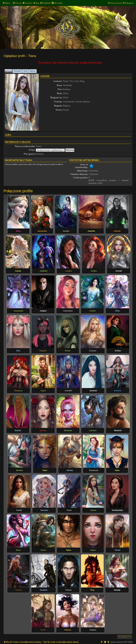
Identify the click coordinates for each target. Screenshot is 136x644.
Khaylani (68, 430)
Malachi (118, 430)
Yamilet (93, 630)
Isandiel (68, 391)
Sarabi (19, 510)
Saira (117, 470)
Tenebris (44, 590)
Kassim (18, 430)
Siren (18, 550)
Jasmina (118, 391)
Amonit (117, 231)
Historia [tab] (33, 71)
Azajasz (43, 311)
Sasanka (44, 510)
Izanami (93, 391)
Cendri (92, 311)
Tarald (117, 550)
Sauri (69, 510)
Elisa (117, 311)
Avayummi (18, 311)
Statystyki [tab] (17, 71)
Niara (18, 231)
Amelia (66, 231)
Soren (43, 550)
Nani (45, 470)
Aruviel (119, 271)
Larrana (93, 430)
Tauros (18, 590)
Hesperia (18, 391)
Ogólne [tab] (8, 71)
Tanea (93, 550)
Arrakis (68, 271)
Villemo (68, 630)
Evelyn (118, 351)
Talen (68, 550)
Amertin (91, 231)
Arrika (94, 271)
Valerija (117, 590)
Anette (18, 271)
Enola (68, 351)
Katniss (43, 430)
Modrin (20, 470)
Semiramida (117, 510)
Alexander (42, 231)
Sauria (93, 510)
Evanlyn (93, 351)
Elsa (18, 351)
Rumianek (94, 470)
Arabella (43, 271)
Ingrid (43, 391)
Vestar (43, 630)
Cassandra (68, 311)
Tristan (68, 590)
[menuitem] (17, 3)
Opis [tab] (25, 71)
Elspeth (43, 351)
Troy (92, 590)
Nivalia (70, 470)
